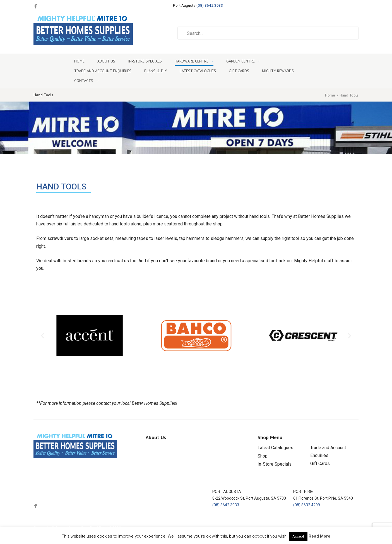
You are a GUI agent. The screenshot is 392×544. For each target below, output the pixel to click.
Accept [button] (298, 536)
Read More (319, 536)
